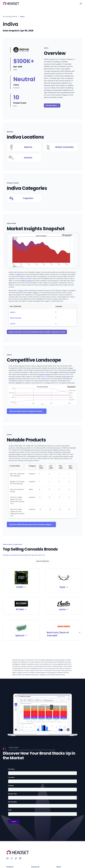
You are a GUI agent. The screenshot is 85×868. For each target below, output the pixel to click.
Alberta (19, 274)
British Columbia (26, 281)
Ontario (21, 291)
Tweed (70, 368)
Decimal (11, 379)
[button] (80, 4)
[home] (11, 3)
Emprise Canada (44, 374)
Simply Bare (66, 377)
